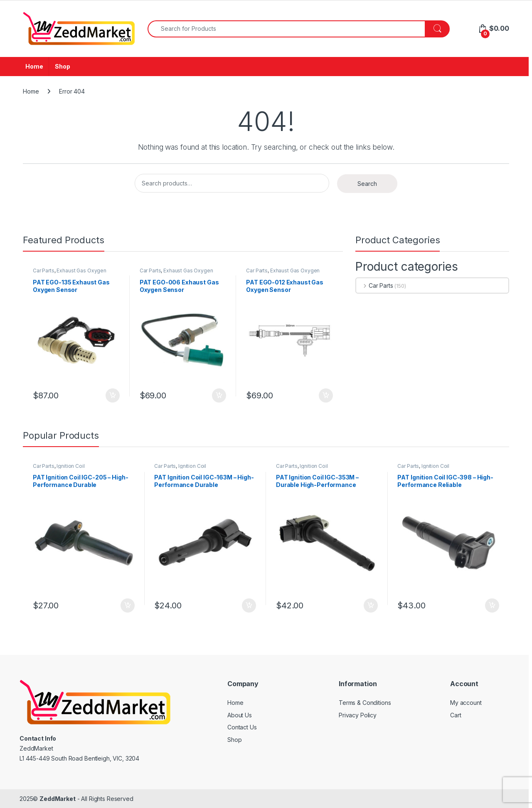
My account (466, 703)
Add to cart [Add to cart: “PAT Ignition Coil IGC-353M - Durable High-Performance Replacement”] (371, 605)
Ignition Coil (70, 466)
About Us (240, 715)
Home (34, 66)
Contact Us (242, 727)
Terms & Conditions (365, 703)
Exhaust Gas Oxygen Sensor (70, 273)
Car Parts (44, 271)
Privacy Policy (358, 715)
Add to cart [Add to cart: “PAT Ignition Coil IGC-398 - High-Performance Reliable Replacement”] (492, 605)
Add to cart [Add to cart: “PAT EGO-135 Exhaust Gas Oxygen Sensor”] (113, 395)
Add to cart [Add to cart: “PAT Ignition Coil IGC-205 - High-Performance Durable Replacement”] (128, 605)
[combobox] (286, 29)
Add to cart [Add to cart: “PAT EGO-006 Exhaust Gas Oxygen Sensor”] (219, 395)
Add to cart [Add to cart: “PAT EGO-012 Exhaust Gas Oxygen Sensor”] (326, 395)
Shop (62, 66)
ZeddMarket (58, 799)
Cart (456, 715)
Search (367, 184)
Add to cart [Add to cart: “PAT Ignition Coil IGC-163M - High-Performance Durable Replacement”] (249, 605)
